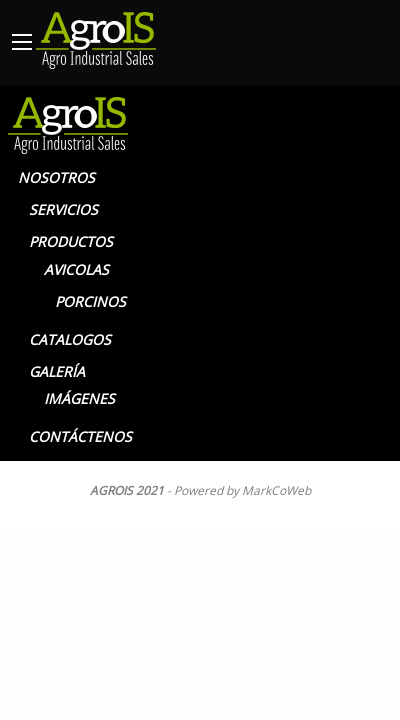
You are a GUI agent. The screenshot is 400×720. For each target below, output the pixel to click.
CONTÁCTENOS (80, 436)
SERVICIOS (63, 209)
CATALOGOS (70, 339)
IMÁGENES (79, 398)
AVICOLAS (76, 269)
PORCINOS (90, 301)
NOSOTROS (56, 177)
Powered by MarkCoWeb (242, 490)
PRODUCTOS (71, 241)
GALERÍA (57, 371)
